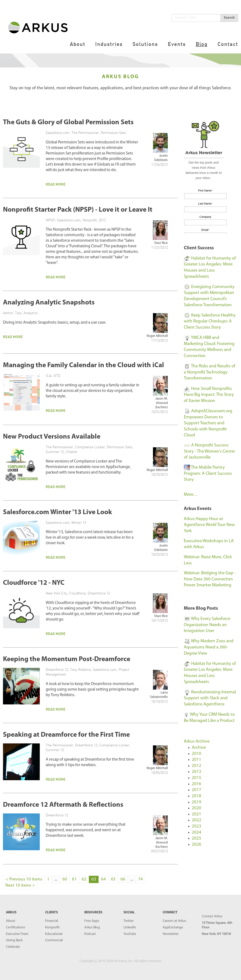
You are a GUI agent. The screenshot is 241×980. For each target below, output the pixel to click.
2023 (196, 826)
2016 (196, 784)
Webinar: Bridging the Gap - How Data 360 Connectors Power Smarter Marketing (210, 579)
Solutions (145, 44)
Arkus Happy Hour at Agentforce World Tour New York (209, 525)
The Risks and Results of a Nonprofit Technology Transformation (210, 372)
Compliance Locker (90, 447)
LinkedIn (130, 927)
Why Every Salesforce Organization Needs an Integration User (207, 625)
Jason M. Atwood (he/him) (161, 403)
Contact (228, 44)
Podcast (90, 934)
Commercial (54, 940)
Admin (8, 313)
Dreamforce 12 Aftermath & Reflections (63, 805)
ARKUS (11, 912)
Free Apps (92, 921)
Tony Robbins (80, 669)
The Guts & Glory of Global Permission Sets (68, 123)
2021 (196, 814)
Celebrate (13, 947)
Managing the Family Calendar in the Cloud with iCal (83, 365)
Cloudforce (77, 593)
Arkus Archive (197, 742)
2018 (196, 796)
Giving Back (14, 940)
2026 (196, 845)
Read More (56, 184)
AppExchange (173, 927)
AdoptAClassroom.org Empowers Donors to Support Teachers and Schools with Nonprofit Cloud (208, 423)
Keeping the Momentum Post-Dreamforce (67, 659)
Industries (109, 44)
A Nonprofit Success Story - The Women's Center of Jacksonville (209, 451)
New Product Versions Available (52, 437)
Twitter (129, 921)
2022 (196, 820)
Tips (18, 313)
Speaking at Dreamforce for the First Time (66, 735)
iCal (49, 375)
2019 (196, 802)
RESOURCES (93, 912)
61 (74, 879)
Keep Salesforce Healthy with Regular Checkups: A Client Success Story (210, 321)
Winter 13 (79, 522)
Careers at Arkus (174, 921)
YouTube (130, 934)
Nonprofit (90, 220)
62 (84, 879)
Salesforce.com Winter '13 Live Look (57, 512)
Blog (202, 44)
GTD (57, 375)
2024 (196, 833)
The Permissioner (85, 133)
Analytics (31, 313)
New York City (56, 593)
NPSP (50, 220)
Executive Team (17, 934)
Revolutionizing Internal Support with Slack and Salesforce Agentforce (210, 698)
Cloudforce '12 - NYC (34, 583)
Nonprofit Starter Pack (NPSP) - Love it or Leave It (78, 210)
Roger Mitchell (157, 336)
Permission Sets (113, 133)
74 (140, 879)
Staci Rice (161, 243)
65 (113, 879)
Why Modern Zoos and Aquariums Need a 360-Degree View (209, 647)
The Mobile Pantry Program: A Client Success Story (208, 474)
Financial (52, 921)
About (78, 44)
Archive (199, 748)
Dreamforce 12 (99, 593)
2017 (196, 790)
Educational (54, 934)
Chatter (72, 452)
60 (65, 879)
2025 (196, 838)
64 (103, 879)
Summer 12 (55, 452)
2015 (196, 778)
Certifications (16, 927)
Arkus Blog (92, 927)
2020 (196, 808)
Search (229, 18)
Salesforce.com (58, 133)
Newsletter (171, 934)
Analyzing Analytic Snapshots (49, 303)
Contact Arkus (212, 916)
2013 (196, 772)
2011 (196, 760)
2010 (196, 754)
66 (123, 879)
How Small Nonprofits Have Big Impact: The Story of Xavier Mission (209, 395)
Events (177, 44)
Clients (51, 912)
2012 (102, 220)
